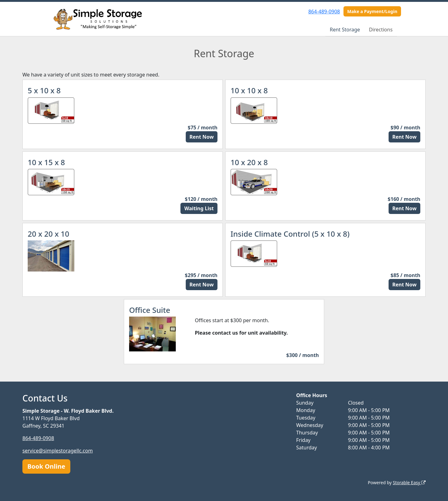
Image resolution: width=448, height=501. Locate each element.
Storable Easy (409, 482)
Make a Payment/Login (372, 11)
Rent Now (202, 137)
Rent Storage (345, 30)
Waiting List (199, 208)
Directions (381, 30)
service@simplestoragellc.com (58, 451)
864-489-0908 (324, 12)
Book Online (46, 466)
